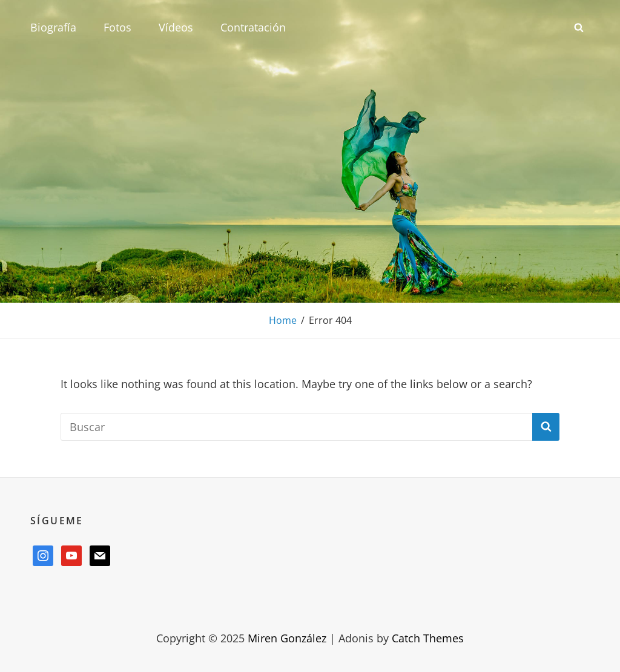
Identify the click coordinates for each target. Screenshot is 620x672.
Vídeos (176, 27)
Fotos (117, 27)
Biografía (53, 27)
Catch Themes (428, 638)
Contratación (253, 27)
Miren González (287, 638)
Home (283, 320)
